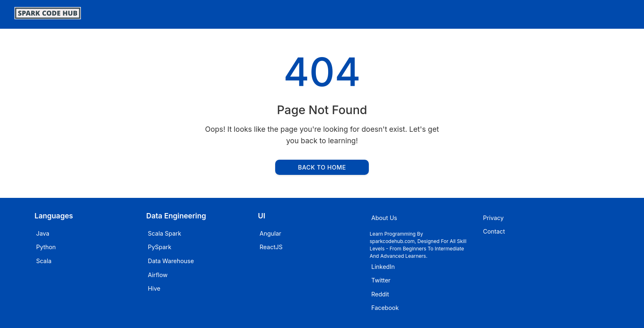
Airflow (158, 275)
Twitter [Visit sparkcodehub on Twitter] (381, 280)
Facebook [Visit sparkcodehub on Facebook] (385, 308)
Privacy (493, 218)
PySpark (160, 247)
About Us (384, 218)
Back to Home (322, 167)
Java (43, 233)
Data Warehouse (171, 261)
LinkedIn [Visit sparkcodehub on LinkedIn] (383, 267)
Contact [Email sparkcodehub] (494, 231)
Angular (270, 233)
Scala (44, 261)
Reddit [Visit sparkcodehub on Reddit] (380, 294)
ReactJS (271, 247)
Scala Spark (164, 233)
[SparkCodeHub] (48, 17)
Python (46, 247)
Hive (154, 288)
